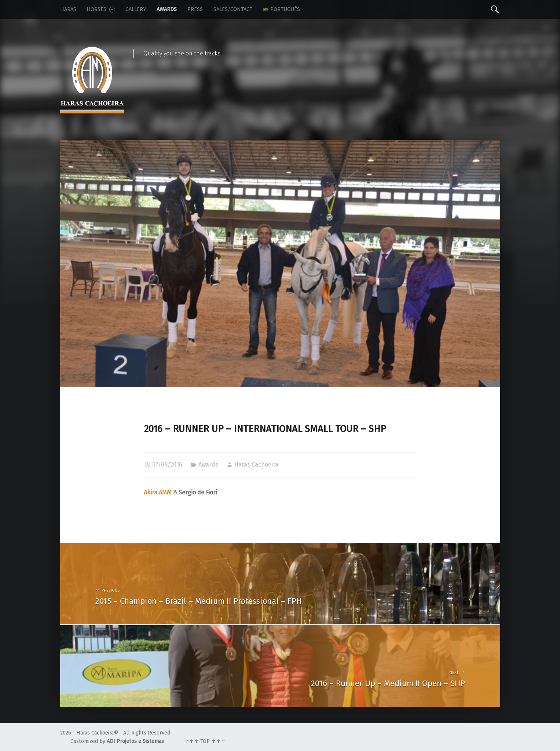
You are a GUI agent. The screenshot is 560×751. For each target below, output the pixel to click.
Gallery (136, 9)
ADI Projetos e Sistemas (135, 741)
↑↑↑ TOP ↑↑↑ (205, 741)
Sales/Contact (233, 9)
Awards (167, 9)
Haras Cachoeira (256, 465)
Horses (101, 9)
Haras (68, 9)
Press (195, 9)
